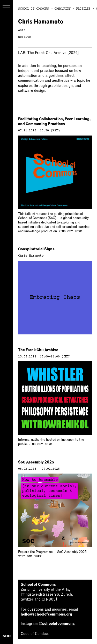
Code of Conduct (35, 634)
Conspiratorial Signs (36, 249)
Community (62, 9)
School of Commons (33, 9)
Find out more (70, 232)
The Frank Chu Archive (48, 53)
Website (24, 37)
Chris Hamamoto (31, 256)
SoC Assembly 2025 (36, 462)
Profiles (83, 9)
